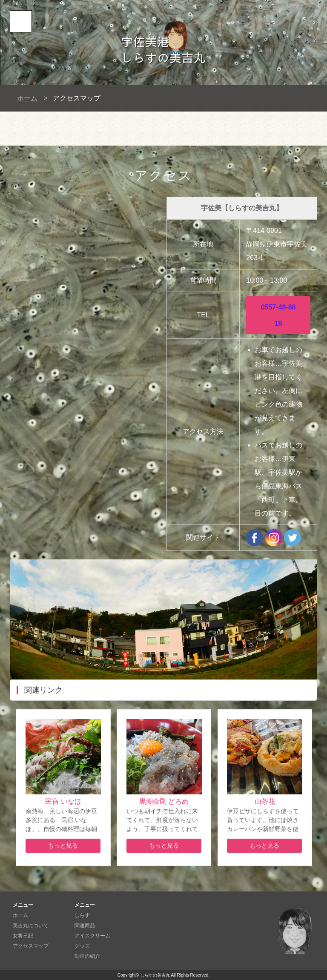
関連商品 (85, 926)
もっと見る (63, 845)
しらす (82, 915)
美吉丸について (31, 926)
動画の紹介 (87, 956)
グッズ (82, 946)
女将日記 (23, 936)
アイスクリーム (92, 936)
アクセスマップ (31, 946)
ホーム (27, 98)
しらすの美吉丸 (155, 975)
